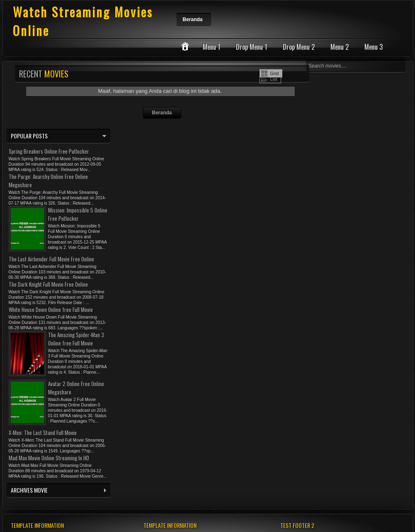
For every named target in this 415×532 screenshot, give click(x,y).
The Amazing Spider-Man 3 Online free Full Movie (76, 339)
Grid (275, 73)
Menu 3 (374, 47)
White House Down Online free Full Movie (51, 310)
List (274, 79)
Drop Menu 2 (299, 47)
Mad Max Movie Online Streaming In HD (49, 458)
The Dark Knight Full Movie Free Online (48, 284)
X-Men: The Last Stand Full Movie (43, 433)
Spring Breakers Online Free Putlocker (49, 151)
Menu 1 (211, 47)
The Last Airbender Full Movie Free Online (51, 259)
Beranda (193, 19)
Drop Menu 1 (251, 47)
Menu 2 (340, 47)
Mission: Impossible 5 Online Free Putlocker (78, 214)
